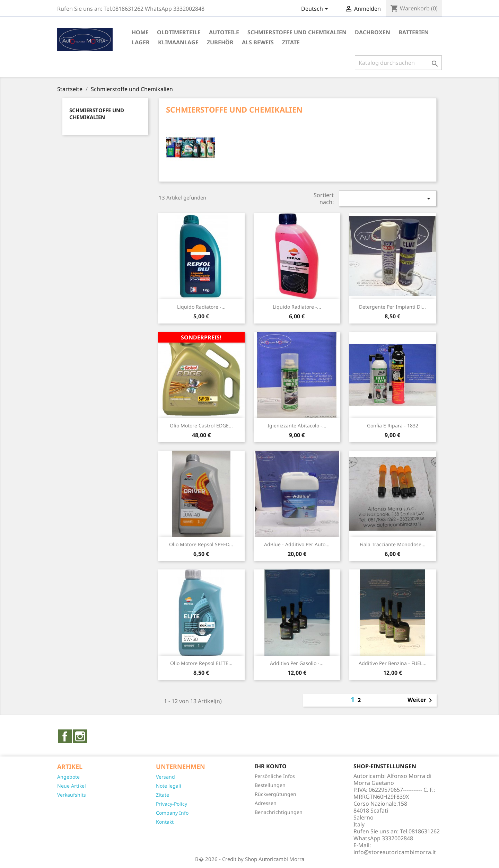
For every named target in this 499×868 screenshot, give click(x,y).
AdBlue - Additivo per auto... (297, 544)
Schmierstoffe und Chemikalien (297, 32)
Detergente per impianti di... (392, 307)
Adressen (266, 803)
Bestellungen (270, 785)
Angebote (68, 777)
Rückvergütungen (275, 794)
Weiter (421, 700)
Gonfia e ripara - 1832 (393, 426)
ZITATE (291, 42)
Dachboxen (373, 32)
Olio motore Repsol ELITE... (201, 663)
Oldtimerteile (179, 32)
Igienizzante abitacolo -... (297, 426)
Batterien (414, 32)
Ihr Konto (271, 766)
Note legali (169, 786)
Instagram (80, 736)
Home (140, 32)
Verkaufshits (72, 795)
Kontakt (165, 822)
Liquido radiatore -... (201, 307)
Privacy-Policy (172, 804)
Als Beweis (258, 42)
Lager (141, 42)
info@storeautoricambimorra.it (395, 852)
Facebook (65, 736)
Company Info (172, 813)
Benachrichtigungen (279, 812)
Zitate (163, 795)
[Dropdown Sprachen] (316, 9)
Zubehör (220, 42)
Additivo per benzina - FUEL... (393, 663)
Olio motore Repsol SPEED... (201, 544)
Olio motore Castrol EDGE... (201, 426)
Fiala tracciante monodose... (393, 544)
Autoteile (224, 32)
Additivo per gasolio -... (297, 663)
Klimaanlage (178, 42)
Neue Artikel (72, 786)
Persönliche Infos (275, 776)
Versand (165, 777)
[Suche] (398, 63)
